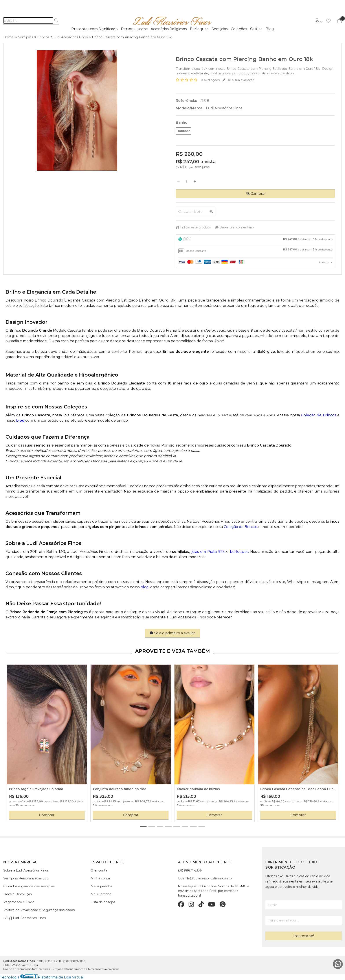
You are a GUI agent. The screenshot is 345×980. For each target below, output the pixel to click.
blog (145, 587)
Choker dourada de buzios (198, 789)
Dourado (184, 131)
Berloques (199, 29)
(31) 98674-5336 (190, 870)
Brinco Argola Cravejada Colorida (36, 789)
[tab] (255, 240)
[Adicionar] (195, 182)
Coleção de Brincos (319, 415)
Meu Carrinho (101, 894)
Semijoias (220, 29)
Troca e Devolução (18, 894)
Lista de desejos (103, 902)
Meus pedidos (101, 886)
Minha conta (100, 878)
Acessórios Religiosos (169, 29)
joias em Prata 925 (208, 552)
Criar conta (99, 870)
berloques (239, 552)
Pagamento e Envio (19, 902)
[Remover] (178, 182)
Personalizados (134, 29)
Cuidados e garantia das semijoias (29, 886)
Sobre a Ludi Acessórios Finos (26, 870)
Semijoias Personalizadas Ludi (26, 878)
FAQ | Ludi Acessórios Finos (25, 918)
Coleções (239, 29)
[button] (143, 826)
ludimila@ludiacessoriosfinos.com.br (206, 878)
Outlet (256, 29)
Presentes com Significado (95, 29)
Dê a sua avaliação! (239, 80)
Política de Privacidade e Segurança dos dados (39, 910)
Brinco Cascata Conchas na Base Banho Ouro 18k (298, 789)
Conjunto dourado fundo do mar (119, 789)
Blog (270, 29)
